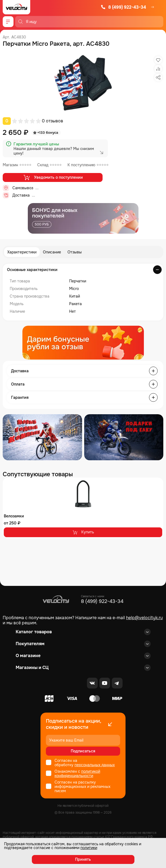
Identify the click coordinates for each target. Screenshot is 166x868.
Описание (52, 252)
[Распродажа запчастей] (42, 437)
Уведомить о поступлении (53, 177)
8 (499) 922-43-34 (123, 7)
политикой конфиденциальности (77, 774)
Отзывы (75, 252)
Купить (83, 532)
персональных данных (95, 765)
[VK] (92, 683)
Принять (83, 859)
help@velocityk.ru (144, 618)
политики (89, 848)
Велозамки (14, 516)
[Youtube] (105, 683)
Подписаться (83, 751)
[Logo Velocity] (16, 7)
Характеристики (22, 252)
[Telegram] (117, 683)
